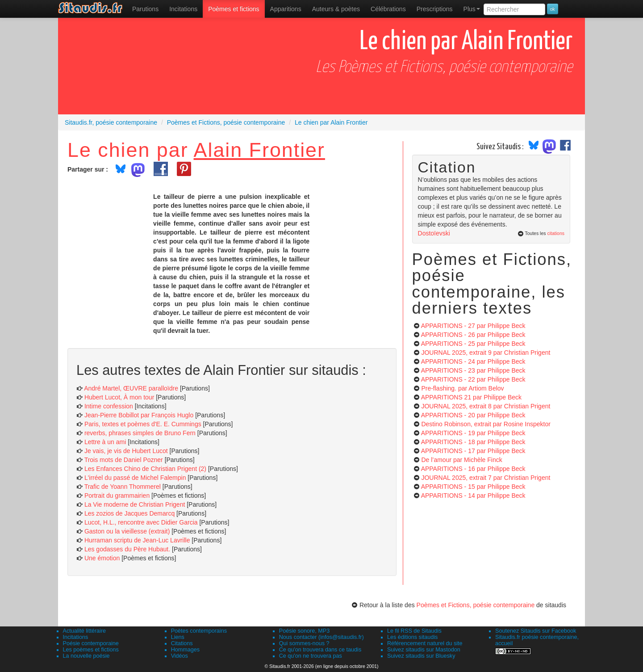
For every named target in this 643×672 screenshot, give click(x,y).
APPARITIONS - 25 (473, 344)
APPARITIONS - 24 (473, 361)
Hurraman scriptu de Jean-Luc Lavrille (137, 540)
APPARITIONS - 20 (473, 415)
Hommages (185, 650)
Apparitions (286, 9)
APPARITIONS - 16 (473, 469)
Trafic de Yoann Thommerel (123, 487)
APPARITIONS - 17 (473, 451)
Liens (178, 637)
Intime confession (109, 406)
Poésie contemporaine (91, 643)
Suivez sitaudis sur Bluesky (421, 656)
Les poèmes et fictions (91, 650)
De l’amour (461, 460)
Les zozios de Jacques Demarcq (129, 513)
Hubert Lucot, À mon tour (119, 397)
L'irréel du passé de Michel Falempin (135, 478)
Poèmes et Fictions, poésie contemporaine (476, 605)
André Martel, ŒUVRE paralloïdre (131, 388)
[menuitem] (145, 9)
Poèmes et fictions (234, 9)
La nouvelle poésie (86, 656)
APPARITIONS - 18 (473, 442)
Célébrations (388, 9)
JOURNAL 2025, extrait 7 (486, 478)
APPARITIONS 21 (471, 397)
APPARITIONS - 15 (473, 487)
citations (556, 233)
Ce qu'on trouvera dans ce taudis (320, 650)
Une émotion (102, 558)
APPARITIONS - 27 (473, 326)
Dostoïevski (434, 233)
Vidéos (180, 656)
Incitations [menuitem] (183, 9)
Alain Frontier (259, 150)
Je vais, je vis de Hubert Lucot (126, 451)
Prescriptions (435, 9)
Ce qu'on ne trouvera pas (311, 656)
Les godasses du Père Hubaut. (127, 549)
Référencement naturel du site (425, 643)
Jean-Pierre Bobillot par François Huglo (139, 415)
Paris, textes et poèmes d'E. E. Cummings (143, 424)
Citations (182, 643)
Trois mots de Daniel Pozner (124, 460)
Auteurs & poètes (336, 9)
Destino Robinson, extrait (486, 424)
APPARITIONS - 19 (473, 433)
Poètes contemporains (199, 631)
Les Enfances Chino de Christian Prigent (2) (145, 469)
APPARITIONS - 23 (473, 370)
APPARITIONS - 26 (473, 335)
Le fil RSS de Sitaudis (414, 631)
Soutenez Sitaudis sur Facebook (536, 631)
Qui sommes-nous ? (304, 643)
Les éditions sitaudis (412, 637)
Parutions (145, 9)
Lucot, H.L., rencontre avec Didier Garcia (141, 522)
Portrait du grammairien (117, 496)
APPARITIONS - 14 (473, 496)
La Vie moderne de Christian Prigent (135, 504)
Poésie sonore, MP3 (304, 631)
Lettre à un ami (105, 442)
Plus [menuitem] (472, 9)
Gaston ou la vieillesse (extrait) (127, 531)
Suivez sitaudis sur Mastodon (424, 650)
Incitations (76, 637)
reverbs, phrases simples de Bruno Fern (140, 433)
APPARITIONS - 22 (473, 379)
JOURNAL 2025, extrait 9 (486, 353)
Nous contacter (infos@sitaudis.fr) (321, 637)
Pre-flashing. (462, 388)
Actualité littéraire (85, 631)
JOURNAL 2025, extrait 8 (486, 406)
